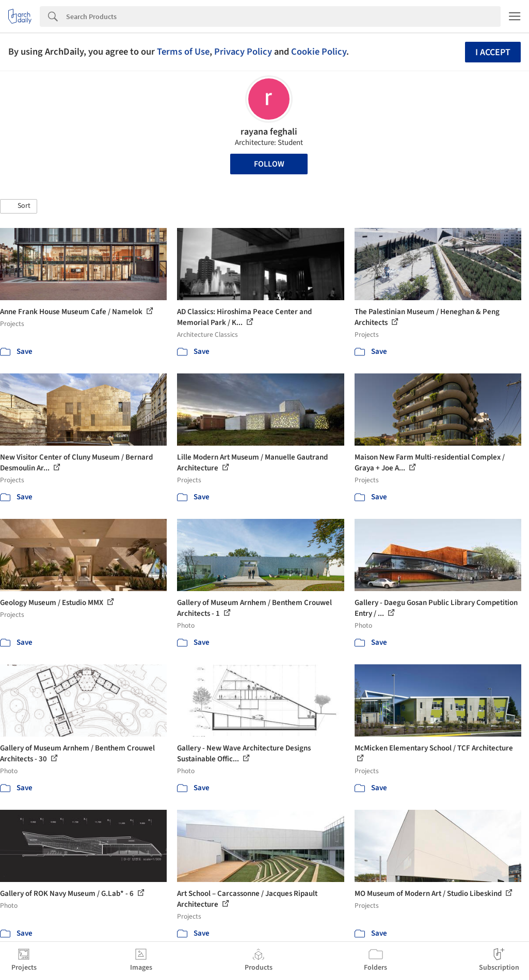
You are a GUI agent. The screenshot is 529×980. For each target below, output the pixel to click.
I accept (493, 52)
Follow (269, 164)
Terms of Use (183, 52)
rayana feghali (269, 132)
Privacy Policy (243, 52)
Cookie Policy (319, 52)
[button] (19, 206)
